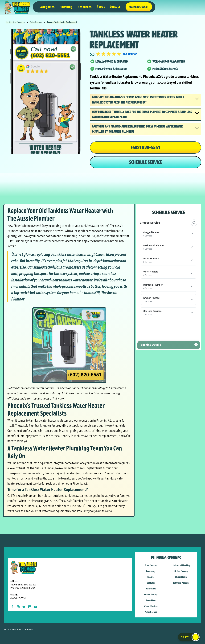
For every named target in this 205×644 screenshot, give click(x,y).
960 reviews (130, 54)
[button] (47, 7)
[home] (17, 8)
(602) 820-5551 (146, 148)
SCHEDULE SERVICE (146, 162)
